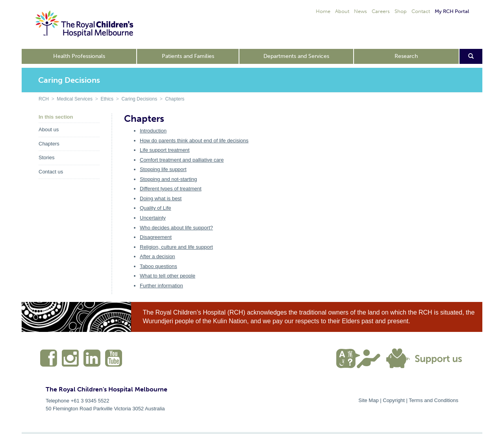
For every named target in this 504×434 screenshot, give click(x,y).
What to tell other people (168, 276)
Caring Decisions (139, 99)
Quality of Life (156, 208)
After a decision (157, 256)
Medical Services (75, 99)
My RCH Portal (452, 11)
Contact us (51, 172)
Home (323, 11)
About (342, 11)
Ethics (107, 99)
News (360, 11)
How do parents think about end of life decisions (194, 141)
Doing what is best (161, 198)
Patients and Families (188, 56)
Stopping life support (163, 169)
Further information (161, 286)
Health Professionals (79, 56)
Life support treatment (165, 150)
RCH (44, 99)
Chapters (175, 99)
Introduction (153, 131)
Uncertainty (153, 218)
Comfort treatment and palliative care (182, 160)
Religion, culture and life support (176, 247)
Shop (401, 11)
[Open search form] (471, 56)
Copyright (394, 400)
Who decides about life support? (176, 228)
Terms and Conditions (434, 400)
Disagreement (156, 237)
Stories (46, 157)
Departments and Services (296, 56)
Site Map (368, 400)
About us (49, 129)
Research (406, 56)
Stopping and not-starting (168, 179)
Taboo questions (158, 266)
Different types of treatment (171, 189)
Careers (381, 11)
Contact (421, 11)
